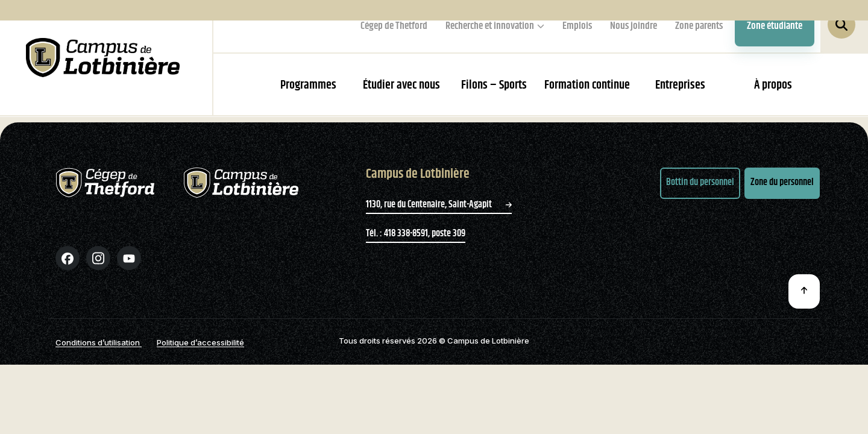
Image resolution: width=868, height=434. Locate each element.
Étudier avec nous (401, 85)
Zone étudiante (775, 26)
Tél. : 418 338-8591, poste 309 (416, 244)
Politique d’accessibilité (200, 353)
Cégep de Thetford (394, 26)
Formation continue (587, 85)
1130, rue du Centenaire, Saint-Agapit (439, 215)
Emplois (577, 26)
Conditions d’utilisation (99, 353)
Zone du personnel (782, 194)
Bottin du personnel (700, 194)
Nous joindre (634, 26)
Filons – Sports (494, 85)
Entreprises (680, 85)
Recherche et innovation (490, 26)
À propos (773, 85)
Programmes (308, 85)
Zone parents (699, 26)
